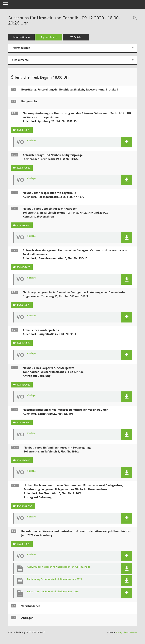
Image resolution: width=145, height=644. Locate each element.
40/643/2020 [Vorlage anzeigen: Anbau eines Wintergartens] (23, 343)
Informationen (22, 37)
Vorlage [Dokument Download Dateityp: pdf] (31, 141)
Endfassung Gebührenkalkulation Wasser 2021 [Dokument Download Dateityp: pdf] (53, 592)
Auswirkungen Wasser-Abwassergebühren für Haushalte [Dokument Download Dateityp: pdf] (59, 567)
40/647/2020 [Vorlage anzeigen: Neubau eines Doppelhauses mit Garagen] (23, 225)
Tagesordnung (49, 37)
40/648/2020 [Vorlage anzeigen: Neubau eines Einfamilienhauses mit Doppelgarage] (23, 460)
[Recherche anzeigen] (134, 18)
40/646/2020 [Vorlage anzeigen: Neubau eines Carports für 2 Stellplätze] (23, 385)
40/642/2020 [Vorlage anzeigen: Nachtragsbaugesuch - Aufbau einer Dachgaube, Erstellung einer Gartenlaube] (23, 305)
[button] (126, 142)
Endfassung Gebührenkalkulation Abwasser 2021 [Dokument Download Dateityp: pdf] (55, 579)
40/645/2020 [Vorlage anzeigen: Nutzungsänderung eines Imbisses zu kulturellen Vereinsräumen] (23, 422)
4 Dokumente (20, 60)
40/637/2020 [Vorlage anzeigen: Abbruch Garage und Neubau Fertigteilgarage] (23, 168)
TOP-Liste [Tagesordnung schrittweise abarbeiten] (76, 37)
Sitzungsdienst (126, 632)
